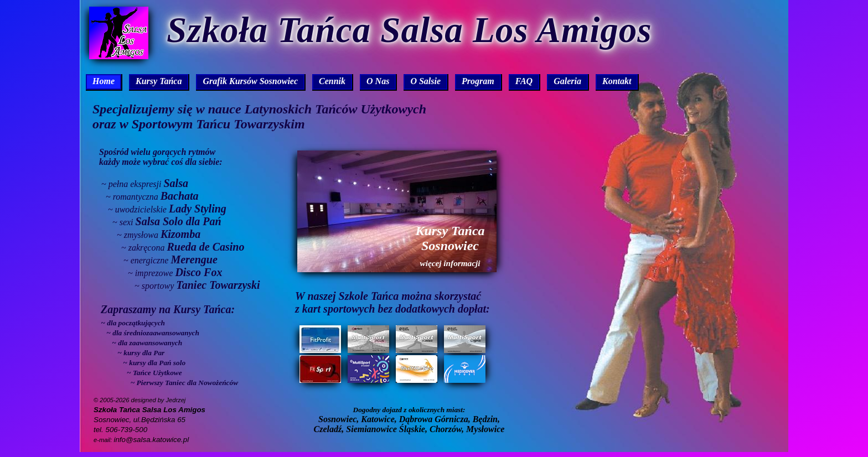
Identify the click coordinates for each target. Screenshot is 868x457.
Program (478, 81)
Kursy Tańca (159, 81)
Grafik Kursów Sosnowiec (250, 81)
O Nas (378, 81)
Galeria (567, 81)
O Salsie (425, 81)
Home (104, 81)
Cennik (332, 81)
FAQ (524, 81)
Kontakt (617, 81)
